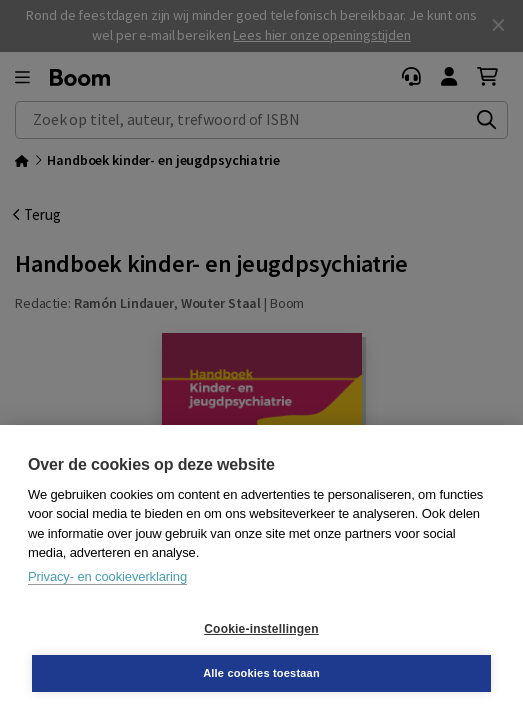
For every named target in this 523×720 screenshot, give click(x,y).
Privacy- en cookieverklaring (107, 576)
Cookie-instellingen (261, 629)
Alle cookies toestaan (261, 673)
